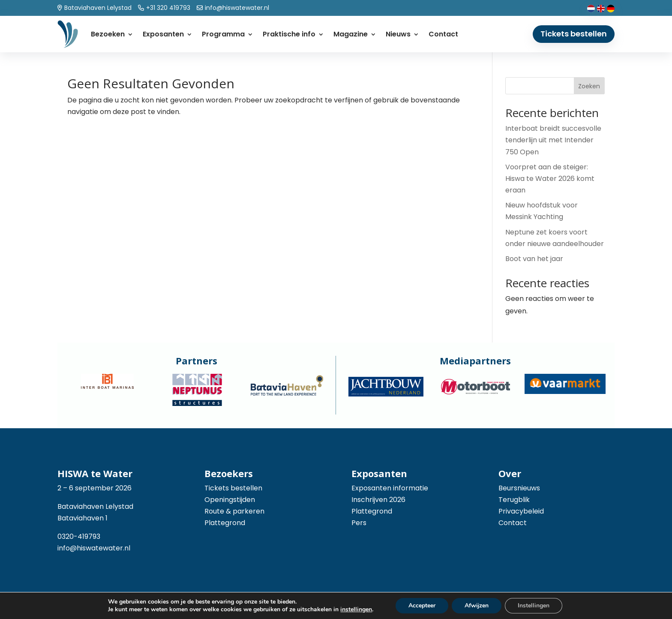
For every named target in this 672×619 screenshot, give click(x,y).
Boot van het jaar (534, 259)
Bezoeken (108, 34)
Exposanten (163, 34)
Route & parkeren (234, 511)
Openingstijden (230, 500)
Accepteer (422, 605)
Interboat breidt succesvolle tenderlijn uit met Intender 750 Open (553, 140)
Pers (359, 523)
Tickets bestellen (574, 34)
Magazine (351, 34)
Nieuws (398, 34)
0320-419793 (79, 536)
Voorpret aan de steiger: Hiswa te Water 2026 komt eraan (550, 179)
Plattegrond (225, 523)
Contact (443, 34)
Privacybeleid (521, 511)
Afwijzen (477, 605)
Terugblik (514, 500)
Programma (223, 34)
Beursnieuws (519, 488)
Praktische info (289, 34)
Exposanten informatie (390, 488)
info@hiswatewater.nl (94, 548)
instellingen (356, 610)
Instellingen (534, 605)
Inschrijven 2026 (378, 500)
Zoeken (589, 86)
